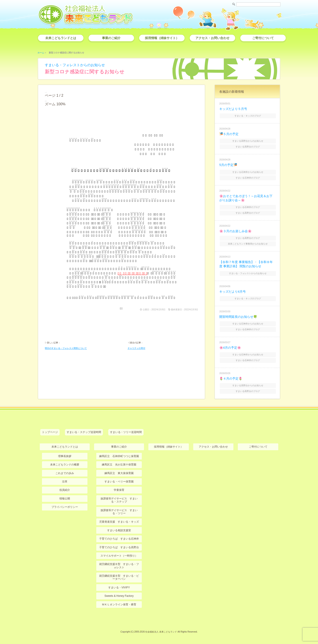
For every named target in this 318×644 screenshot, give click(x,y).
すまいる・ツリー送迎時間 (126, 432)
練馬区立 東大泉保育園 (119, 473)
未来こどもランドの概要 (65, 465)
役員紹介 (65, 490)
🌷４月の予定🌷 (231, 378)
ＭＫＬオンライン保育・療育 (119, 604)
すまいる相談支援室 (119, 530)
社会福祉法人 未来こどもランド (161, 632)
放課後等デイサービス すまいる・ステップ (119, 500)
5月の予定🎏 (228, 165)
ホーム (41, 53)
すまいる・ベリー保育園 (119, 482)
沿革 (65, 482)
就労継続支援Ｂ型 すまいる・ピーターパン (119, 577)
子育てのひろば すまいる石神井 (119, 539)
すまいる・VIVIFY (119, 588)
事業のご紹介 (111, 38)
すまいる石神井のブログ (248, 178)
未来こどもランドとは (61, 38)
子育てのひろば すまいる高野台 (119, 547)
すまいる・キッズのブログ (248, 116)
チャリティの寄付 (136, 348)
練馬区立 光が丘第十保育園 (119, 465)
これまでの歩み (65, 473)
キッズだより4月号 (233, 292)
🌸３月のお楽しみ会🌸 (235, 231)
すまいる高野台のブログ (248, 147)
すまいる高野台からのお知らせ (248, 141)
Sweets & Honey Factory (119, 596)
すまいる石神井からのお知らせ (248, 172)
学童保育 (119, 490)
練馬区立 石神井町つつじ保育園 (119, 456)
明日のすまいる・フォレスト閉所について (66, 348)
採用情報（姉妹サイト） (162, 38)
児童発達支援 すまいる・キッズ (119, 522)
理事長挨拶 (65, 456)
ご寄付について (263, 38)
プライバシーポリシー (65, 507)
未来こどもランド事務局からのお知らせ (248, 244)
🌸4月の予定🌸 (230, 348)
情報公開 (65, 499)
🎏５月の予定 (229, 134)
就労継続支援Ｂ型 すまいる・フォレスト (119, 566)
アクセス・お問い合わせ (212, 38)
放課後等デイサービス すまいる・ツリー (119, 512)
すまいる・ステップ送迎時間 (84, 432)
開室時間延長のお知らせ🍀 (238, 317)
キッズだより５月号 (233, 109)
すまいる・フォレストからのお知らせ (75, 65)
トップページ (50, 432)
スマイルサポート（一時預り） (119, 556)
